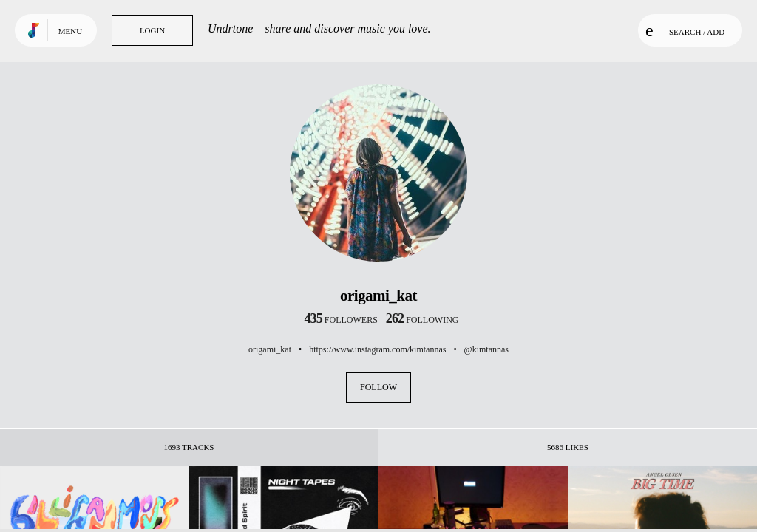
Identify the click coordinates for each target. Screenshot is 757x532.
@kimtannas (486, 349)
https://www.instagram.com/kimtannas (377, 349)
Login (152, 30)
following (422, 320)
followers (341, 320)
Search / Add (685, 30)
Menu (70, 31)
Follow (378, 387)
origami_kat (270, 349)
